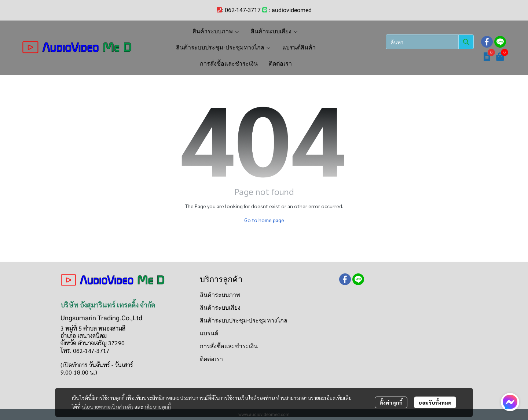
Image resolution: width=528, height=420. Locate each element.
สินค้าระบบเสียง (220, 308)
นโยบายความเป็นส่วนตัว (108, 406)
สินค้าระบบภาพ (220, 295)
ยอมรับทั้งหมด (435, 402)
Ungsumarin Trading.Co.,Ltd (101, 318)
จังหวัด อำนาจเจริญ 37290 (93, 343)
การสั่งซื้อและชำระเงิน (229, 346)
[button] (430, 42)
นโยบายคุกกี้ (158, 406)
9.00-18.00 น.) (79, 372)
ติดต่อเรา (211, 359)
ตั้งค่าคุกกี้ (391, 402)
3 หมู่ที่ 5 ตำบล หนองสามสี (93, 328)
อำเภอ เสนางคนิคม (84, 336)
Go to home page (264, 220)
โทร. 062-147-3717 (85, 351)
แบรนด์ (209, 333)
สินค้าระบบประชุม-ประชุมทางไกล (244, 320)
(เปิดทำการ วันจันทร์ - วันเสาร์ (97, 365)
